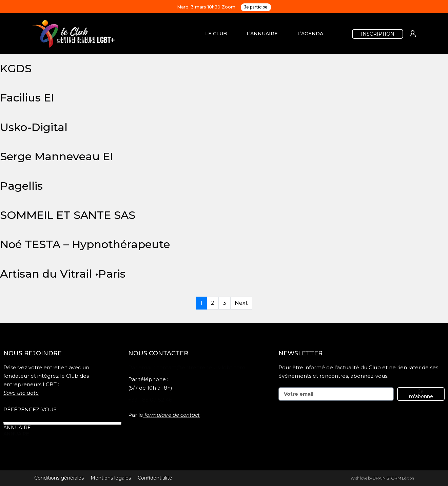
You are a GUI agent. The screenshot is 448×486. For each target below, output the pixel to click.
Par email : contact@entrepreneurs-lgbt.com (187, 367)
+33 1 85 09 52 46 (150, 400)
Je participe (256, 7)
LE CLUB (216, 34)
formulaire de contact (172, 415)
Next (241, 303)
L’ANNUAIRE (262, 34)
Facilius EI (27, 98)
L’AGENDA (310, 34)
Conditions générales (59, 478)
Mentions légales (111, 478)
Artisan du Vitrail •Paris (63, 274)
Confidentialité (155, 478)
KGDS (16, 68)
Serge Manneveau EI (56, 156)
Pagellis (21, 186)
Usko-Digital (34, 127)
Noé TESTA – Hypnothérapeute (85, 244)
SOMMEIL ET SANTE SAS (68, 215)
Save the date (21, 393)
